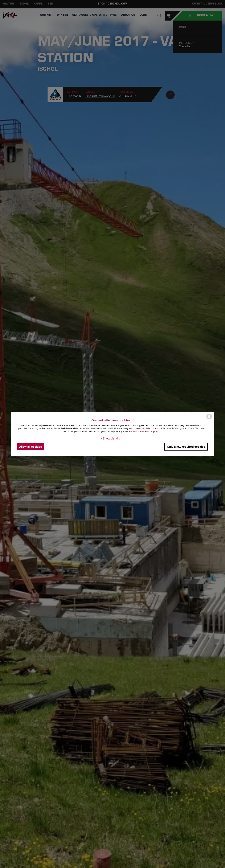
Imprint (155, 431)
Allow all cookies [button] (31, 447)
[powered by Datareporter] (209, 419)
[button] (110, 438)
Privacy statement (139, 431)
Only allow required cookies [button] (186, 447)
